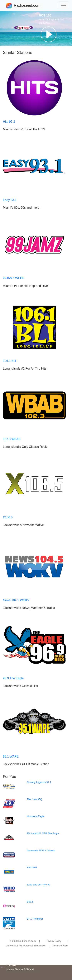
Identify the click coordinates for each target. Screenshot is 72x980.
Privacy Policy (54, 941)
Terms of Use (60, 946)
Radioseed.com (27, 6)
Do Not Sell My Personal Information (26, 946)
